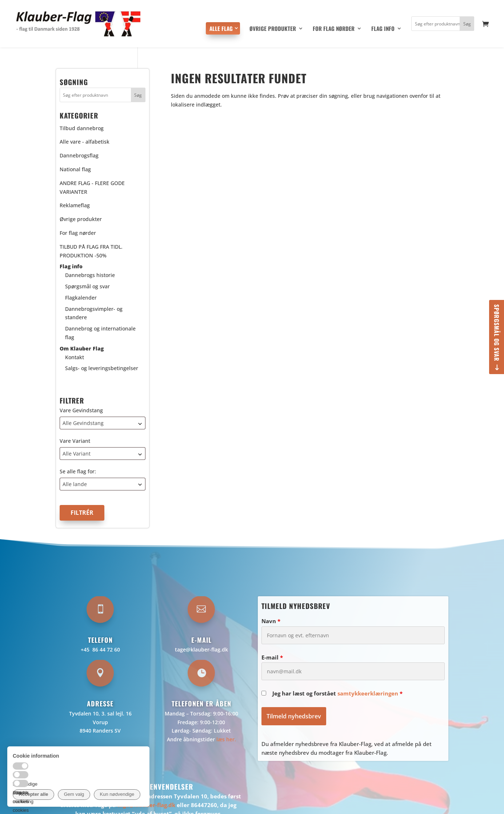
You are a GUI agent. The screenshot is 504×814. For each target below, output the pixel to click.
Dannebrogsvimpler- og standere (94, 313)
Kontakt (75, 357)
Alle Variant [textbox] (77, 454)
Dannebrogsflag (79, 155)
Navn (271, 621)
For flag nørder (334, 29)
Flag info (383, 29)
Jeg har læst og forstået (337, 693)
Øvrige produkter (273, 29)
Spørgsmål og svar (497, 333)
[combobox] (103, 423)
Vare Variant (75, 441)
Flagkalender (81, 298)
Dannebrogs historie (90, 275)
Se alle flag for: (78, 471)
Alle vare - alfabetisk (85, 142)
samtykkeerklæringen (368, 693)
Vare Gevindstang (81, 410)
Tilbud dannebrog (82, 128)
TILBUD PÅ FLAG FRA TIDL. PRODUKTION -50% (91, 251)
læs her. (226, 739)
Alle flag (221, 28)
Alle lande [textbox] (75, 484)
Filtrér (82, 513)
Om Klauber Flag (82, 348)
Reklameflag (75, 205)
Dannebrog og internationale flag (100, 333)
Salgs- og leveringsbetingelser (102, 368)
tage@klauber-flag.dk (201, 649)
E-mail (272, 657)
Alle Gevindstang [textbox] (83, 423)
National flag (75, 169)
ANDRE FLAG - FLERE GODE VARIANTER (92, 187)
